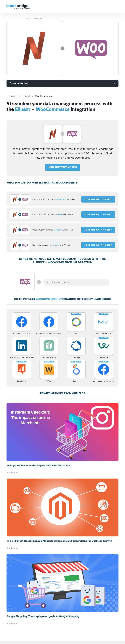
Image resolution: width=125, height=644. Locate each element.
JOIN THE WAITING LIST (63, 167)
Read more (12, 473)
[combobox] (76, 282)
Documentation (19, 83)
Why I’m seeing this (34, 19)
